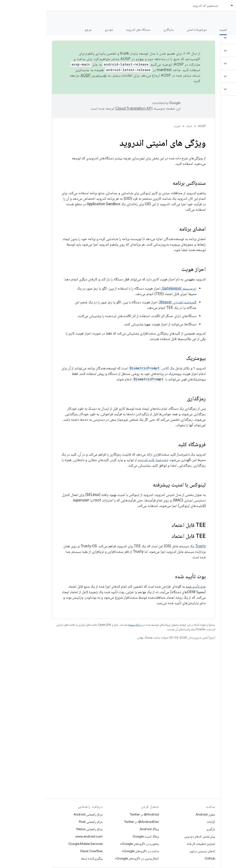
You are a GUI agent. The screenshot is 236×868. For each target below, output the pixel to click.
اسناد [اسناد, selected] (193, 6)
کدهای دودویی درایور (156, 851)
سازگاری (122, 30)
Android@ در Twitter (98, 814)
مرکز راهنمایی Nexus (43, 829)
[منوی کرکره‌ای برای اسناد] (184, 6)
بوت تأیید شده (149, 586)
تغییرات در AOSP (47, 75)
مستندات (224, 19)
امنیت (131, 126)
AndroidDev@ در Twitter (95, 822)
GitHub (164, 858)
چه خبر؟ (225, 30)
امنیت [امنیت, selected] (177, 30)
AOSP (155, 126)
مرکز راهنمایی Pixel (44, 822)
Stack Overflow (45, 851)
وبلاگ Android (103, 829)
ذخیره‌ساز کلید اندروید (107, 460)
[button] (209, 38)
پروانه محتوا (88, 625)
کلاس (102, 368)
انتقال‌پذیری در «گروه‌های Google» (91, 858)
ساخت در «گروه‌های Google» (94, 851)
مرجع (42, 30)
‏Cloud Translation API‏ (87, 108)
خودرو (63, 30)
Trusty (154, 546)
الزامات (165, 822)
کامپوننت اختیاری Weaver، (131, 302)
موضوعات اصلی (150, 30)
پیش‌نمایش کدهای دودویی (153, 836)
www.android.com (43, 836)
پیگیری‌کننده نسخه (45, 858)
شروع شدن (200, 30)
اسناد (143, 126)
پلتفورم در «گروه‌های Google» (93, 844)
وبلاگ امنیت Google (99, 836)
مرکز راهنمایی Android (42, 814)
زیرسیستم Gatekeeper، (132, 288)
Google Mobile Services (39, 844)
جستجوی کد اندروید (159, 6)
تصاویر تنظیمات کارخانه (155, 844)
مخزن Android (159, 814)
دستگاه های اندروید (92, 30)
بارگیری (164, 829)
